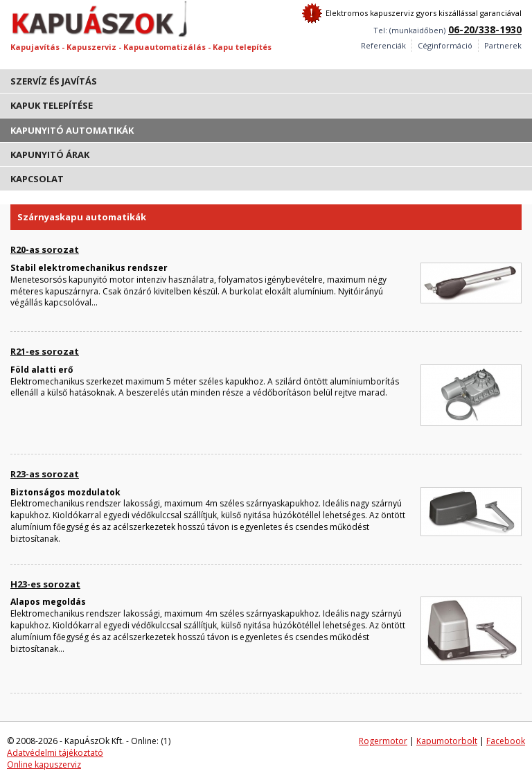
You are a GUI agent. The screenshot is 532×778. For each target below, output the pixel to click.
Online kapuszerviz (44, 764)
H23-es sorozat (45, 584)
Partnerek (503, 45)
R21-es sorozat (45, 351)
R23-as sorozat (45, 474)
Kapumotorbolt (447, 741)
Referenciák (383, 45)
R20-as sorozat (45, 249)
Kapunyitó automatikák (72, 130)
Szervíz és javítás (54, 81)
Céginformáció (445, 45)
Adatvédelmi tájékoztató (55, 753)
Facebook (506, 741)
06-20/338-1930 (485, 29)
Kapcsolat (37, 179)
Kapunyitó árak (50, 154)
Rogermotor (383, 741)
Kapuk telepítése (52, 105)
